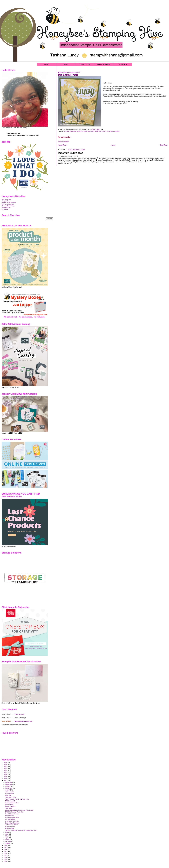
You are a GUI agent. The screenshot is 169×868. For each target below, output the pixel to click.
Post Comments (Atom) (76, 149)
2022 (6, 771)
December (9, 783)
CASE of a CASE (10, 801)
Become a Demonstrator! (24, 721)
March (8, 840)
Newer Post (62, 145)
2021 (6, 773)
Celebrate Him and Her (12, 803)
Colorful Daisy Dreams (12, 814)
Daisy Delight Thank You (12, 823)
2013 (6, 851)
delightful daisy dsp (84, 131)
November (9, 784)
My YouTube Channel (9, 202)
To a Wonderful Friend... (12, 821)
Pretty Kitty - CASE (11, 797)
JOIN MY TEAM (85, 64)
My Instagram (6, 207)
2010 (6, 857)
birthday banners (70, 131)
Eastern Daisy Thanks (11, 825)
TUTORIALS (122, 64)
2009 (6, 859)
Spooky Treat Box (10, 806)
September (9, 788)
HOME (46, 64)
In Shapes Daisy (10, 827)
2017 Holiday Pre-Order (12, 817)
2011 (6, 855)
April (7, 838)
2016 (6, 845)
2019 (6, 777)
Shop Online (6, 201)
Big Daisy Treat (68, 75)
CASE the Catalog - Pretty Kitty (14, 812)
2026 (6, 763)
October (8, 786)
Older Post (164, 145)
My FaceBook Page (8, 206)
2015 (6, 847)
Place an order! (20, 714)
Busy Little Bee (9, 816)
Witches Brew (9, 805)
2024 (6, 767)
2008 (6, 861)
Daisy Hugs (8, 808)
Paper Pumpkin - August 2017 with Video (17, 799)
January (8, 843)
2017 (6, 781)
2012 (6, 853)
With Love (8, 795)
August (8, 790)
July (7, 832)
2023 (6, 769)
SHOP (65, 64)
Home (113, 145)
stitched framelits (113, 131)
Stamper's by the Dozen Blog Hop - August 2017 (19, 810)
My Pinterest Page (8, 204)
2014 (6, 849)
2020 (6, 775)
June (7, 834)
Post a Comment (63, 142)
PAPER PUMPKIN (103, 64)
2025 (6, 765)
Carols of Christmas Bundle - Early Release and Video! (21, 830)
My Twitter (5, 209)
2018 (6, 779)
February (8, 841)
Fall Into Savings (10, 819)
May (7, 836)
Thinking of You (9, 794)
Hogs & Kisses (9, 792)
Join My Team (6, 199)
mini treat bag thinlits (99, 131)
